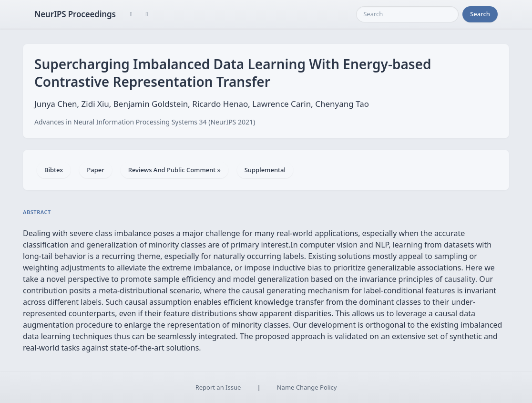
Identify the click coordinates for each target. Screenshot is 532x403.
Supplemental (265, 170)
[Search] (407, 14)
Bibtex (54, 170)
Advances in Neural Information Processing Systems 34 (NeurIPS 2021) (145, 122)
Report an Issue (218, 387)
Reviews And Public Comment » (174, 170)
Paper (95, 170)
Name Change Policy (307, 387)
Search (480, 14)
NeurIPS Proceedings (75, 14)
